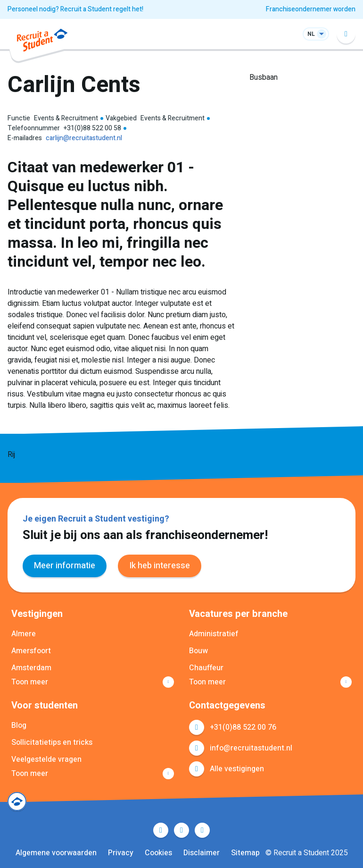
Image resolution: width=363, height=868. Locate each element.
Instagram (202, 830)
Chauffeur (206, 668)
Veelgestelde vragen (46, 759)
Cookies (158, 853)
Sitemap (245, 853)
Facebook (161, 830)
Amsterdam (31, 668)
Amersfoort (31, 651)
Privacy (121, 853)
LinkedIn (181, 830)
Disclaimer (202, 853)
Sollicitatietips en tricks (52, 742)
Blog (19, 725)
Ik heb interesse (160, 566)
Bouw (198, 651)
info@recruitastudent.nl (251, 748)
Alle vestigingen (237, 769)
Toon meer (30, 682)
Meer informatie (65, 566)
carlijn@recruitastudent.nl (84, 138)
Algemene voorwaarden (56, 853)
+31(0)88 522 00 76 (243, 727)
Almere (24, 634)
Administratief (214, 634)
